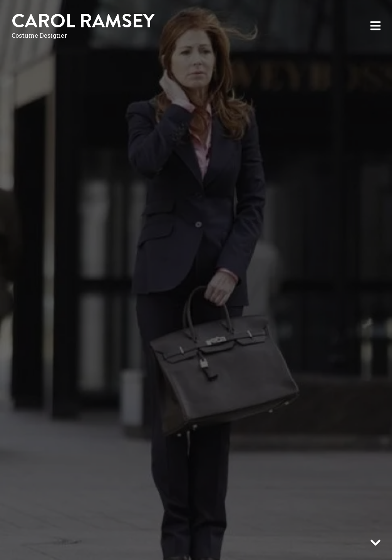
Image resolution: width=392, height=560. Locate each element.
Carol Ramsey (83, 21)
